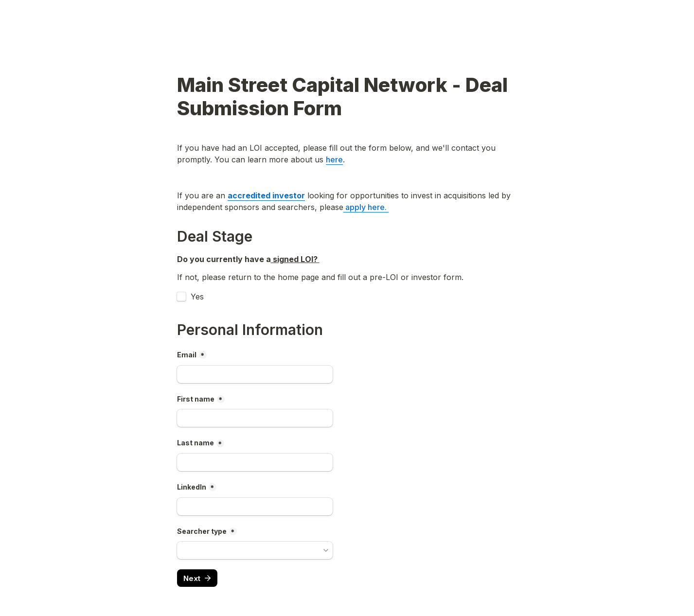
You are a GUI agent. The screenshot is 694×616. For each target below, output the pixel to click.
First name (196, 399)
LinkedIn (192, 487)
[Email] (255, 374)
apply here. (366, 207)
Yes (197, 297)
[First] (255, 418)
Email (187, 355)
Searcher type (202, 531)
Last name (196, 443)
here (334, 159)
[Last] (255, 462)
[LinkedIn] (255, 507)
